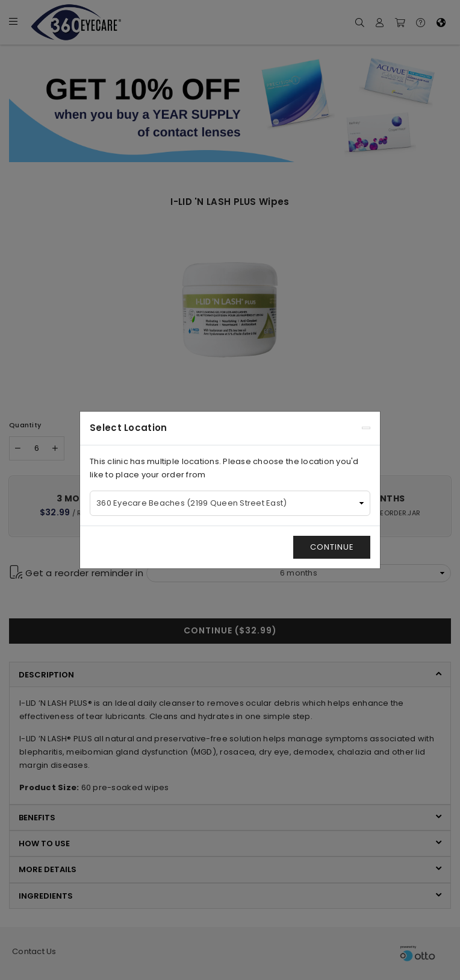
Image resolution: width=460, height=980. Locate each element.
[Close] (366, 428)
